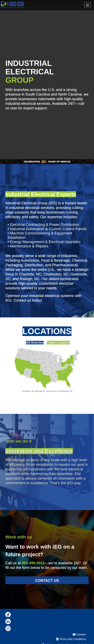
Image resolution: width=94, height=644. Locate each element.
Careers (79, 634)
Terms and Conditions (71, 639)
